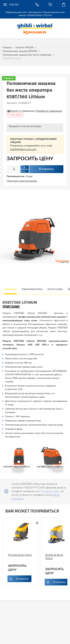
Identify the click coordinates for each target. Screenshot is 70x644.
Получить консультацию (22, 179)
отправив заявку (50, 489)
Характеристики (32, 287)
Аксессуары (55, 287)
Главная (7, 47)
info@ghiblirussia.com (23, 148)
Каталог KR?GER (24, 47)
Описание (11, 287)
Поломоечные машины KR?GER (20, 51)
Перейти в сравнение (49, 111)
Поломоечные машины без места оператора (27, 55)
